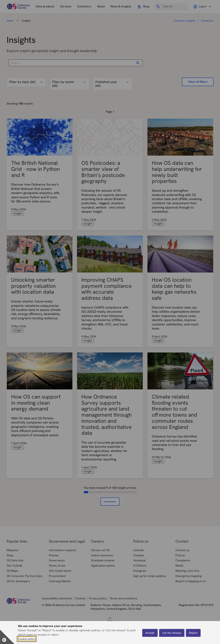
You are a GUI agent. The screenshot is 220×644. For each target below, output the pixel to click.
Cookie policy (27, 639)
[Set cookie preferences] (7, 637)
